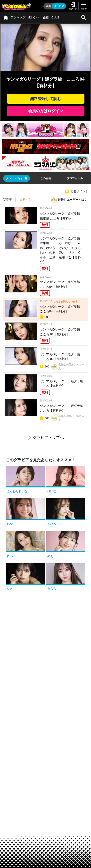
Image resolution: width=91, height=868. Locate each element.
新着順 (7, 200)
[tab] (17, 178)
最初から (25, 200)
